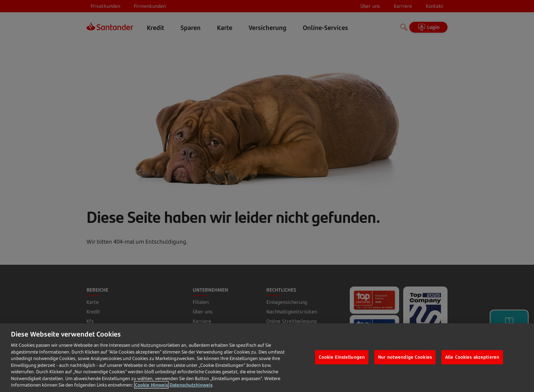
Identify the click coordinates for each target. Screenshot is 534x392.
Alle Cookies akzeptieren (472, 357)
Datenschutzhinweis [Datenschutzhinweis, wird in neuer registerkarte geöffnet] (191, 385)
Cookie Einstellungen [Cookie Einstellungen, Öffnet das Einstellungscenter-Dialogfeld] (342, 357)
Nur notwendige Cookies (405, 357)
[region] (267, 358)
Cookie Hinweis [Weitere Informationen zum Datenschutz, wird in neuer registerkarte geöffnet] (151, 385)
